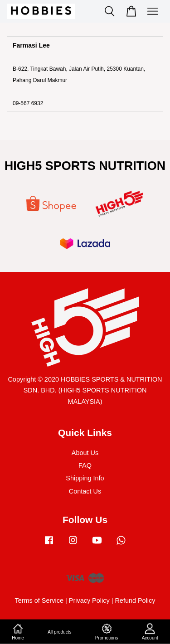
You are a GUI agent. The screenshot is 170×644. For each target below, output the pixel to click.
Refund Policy (135, 600)
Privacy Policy (89, 600)
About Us (85, 453)
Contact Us (85, 491)
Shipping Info (85, 478)
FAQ (85, 465)
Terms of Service (39, 600)
